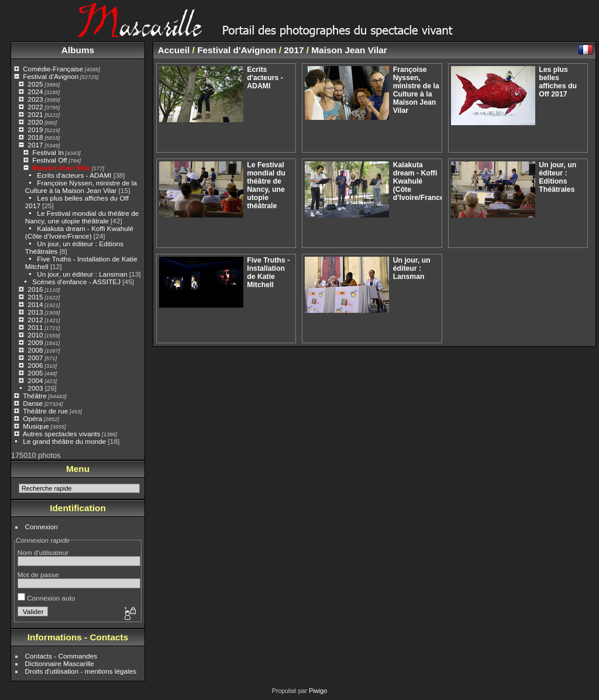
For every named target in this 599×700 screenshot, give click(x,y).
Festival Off (49, 160)
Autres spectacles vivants (62, 434)
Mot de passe (38, 575)
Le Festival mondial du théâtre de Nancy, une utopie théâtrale (82, 217)
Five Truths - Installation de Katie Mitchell (268, 273)
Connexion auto (47, 598)
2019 (35, 130)
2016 (35, 289)
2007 (35, 358)
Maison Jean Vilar (61, 168)
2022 (35, 107)
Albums (78, 50)
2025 (35, 84)
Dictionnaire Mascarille (60, 663)
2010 (35, 335)
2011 (35, 327)
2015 (35, 297)
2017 (35, 145)
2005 (35, 373)
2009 (35, 342)
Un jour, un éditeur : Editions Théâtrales (557, 177)
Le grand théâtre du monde (64, 441)
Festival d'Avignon (51, 76)
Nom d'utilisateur (43, 552)
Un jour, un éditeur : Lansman (82, 274)
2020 (35, 122)
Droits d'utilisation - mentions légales (81, 671)
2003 (35, 388)
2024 (35, 92)
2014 (35, 304)
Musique (36, 426)
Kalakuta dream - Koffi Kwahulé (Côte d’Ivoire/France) (79, 232)
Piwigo (318, 691)
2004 (35, 380)
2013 (35, 312)
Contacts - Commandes (61, 656)
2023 (35, 99)
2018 (35, 137)
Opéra (32, 418)
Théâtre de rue (45, 411)
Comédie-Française (53, 69)
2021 (35, 114)
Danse (33, 403)
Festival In (48, 152)
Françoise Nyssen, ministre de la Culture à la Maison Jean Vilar (81, 187)
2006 (35, 365)
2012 (35, 320)
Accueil (174, 50)
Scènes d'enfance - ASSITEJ (76, 282)
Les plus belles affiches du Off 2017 (558, 82)
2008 (35, 350)
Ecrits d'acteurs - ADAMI (74, 175)
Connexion (42, 527)
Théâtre (35, 396)
